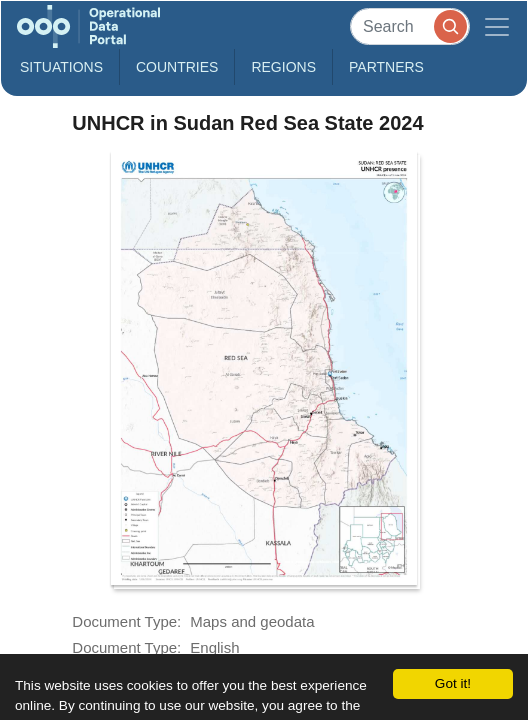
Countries (177, 67)
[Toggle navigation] (497, 26)
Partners (386, 67)
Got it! (453, 683)
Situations (61, 67)
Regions (283, 67)
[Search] (410, 26)
